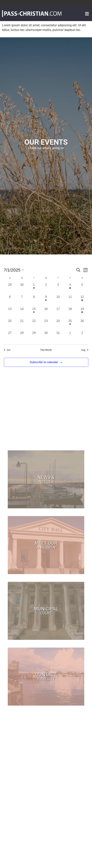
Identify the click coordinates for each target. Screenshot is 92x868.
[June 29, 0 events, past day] (10, 288)
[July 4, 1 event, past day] (70, 288)
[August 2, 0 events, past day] (82, 337)
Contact (46, 676)
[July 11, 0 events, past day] (70, 301)
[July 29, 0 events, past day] (34, 337)
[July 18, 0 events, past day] (70, 313)
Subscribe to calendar (44, 362)
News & (46, 479)
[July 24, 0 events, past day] (58, 325)
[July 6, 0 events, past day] (10, 301)
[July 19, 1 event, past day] (82, 313)
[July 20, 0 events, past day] (10, 325)
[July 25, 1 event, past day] (70, 325)
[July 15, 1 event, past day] (34, 313)
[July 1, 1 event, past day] (34, 288)
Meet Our (46, 545)
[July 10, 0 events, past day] (58, 301)
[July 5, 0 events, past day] (82, 288)
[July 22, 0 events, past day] (34, 325)
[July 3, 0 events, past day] (58, 288)
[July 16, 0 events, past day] (46, 313)
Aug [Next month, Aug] (85, 350)
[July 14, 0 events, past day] (22, 313)
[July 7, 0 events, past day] (22, 301)
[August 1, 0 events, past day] (70, 337)
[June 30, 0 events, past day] (22, 288)
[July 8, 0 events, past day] (34, 301)
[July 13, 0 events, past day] (10, 313)
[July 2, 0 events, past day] (46, 288)
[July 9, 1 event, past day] (46, 301)
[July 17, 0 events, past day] (58, 313)
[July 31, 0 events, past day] (58, 337)
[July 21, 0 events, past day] (22, 325)
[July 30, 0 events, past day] (46, 337)
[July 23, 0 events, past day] (46, 325)
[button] (87, 14)
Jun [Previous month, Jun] (7, 350)
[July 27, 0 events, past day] (10, 337)
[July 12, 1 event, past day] (82, 301)
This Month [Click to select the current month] (46, 350)
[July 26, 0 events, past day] (82, 325)
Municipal (46, 611)
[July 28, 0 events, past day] (22, 337)
